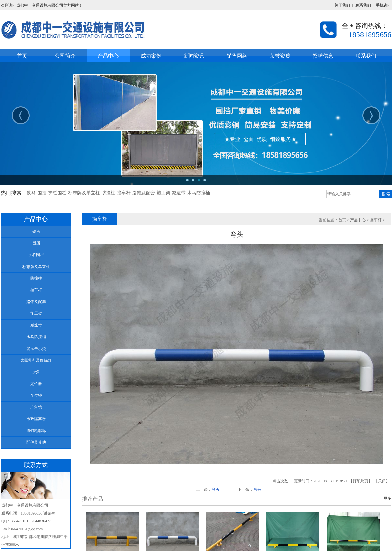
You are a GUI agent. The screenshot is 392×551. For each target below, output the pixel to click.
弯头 (216, 489)
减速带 (179, 193)
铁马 (31, 193)
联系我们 (363, 5)
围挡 (42, 193)
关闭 (382, 481)
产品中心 (358, 220)
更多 (387, 498)
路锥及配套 (144, 193)
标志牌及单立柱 (84, 193)
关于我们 (342, 5)
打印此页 (360, 481)
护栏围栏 (57, 193)
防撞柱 (108, 193)
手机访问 (384, 5)
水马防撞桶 (199, 193)
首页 (342, 220)
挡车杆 (124, 193)
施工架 (163, 193)
